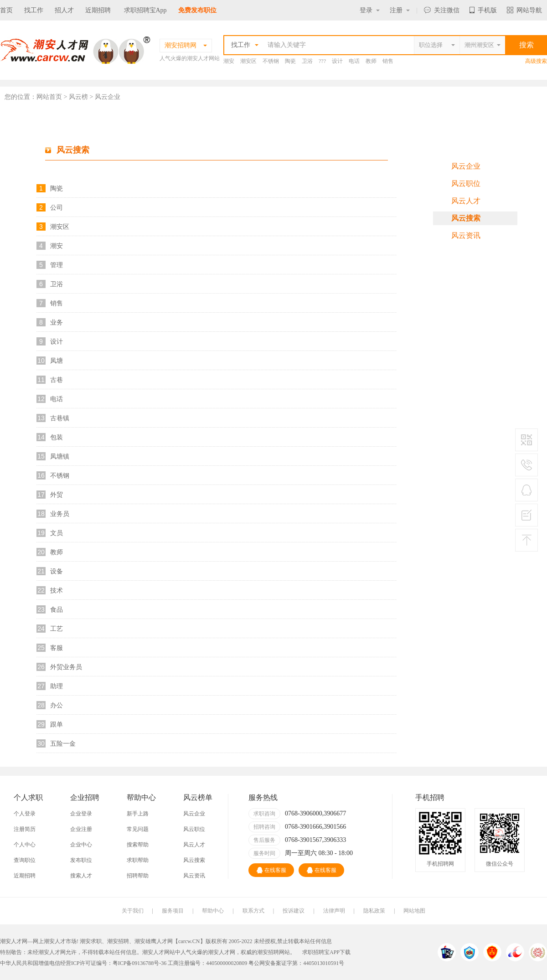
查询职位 (25, 860)
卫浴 (307, 61)
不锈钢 (271, 61)
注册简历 (25, 829)
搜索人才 (81, 876)
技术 (57, 590)
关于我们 (133, 911)
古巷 (57, 380)
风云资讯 (466, 235)
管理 (57, 265)
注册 (400, 10)
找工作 (34, 10)
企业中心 (81, 845)
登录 (370, 10)
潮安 (229, 61)
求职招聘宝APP (321, 952)
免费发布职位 (197, 10)
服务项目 (173, 911)
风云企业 (466, 166)
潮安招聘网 (271, 952)
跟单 (57, 724)
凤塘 (57, 361)
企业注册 (81, 829)
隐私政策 (374, 911)
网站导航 (524, 10)
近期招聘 (98, 10)
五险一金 (63, 743)
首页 (6, 10)
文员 (57, 533)
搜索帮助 (138, 845)
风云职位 (466, 183)
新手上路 (138, 814)
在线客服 (271, 870)
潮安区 (248, 61)
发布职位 (81, 860)
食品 (57, 609)
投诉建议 (294, 911)
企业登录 (81, 814)
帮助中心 (213, 911)
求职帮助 (138, 860)
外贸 (57, 495)
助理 (57, 686)
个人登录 (25, 814)
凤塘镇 (60, 456)
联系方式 (253, 911)
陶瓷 (290, 61)
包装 (57, 437)
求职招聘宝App (145, 10)
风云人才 (466, 201)
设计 (337, 61)
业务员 (60, 514)
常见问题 (138, 829)
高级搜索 (536, 61)
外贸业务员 (66, 667)
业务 (57, 322)
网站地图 (414, 911)
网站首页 (49, 97)
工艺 (57, 629)
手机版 (483, 10)
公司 (57, 207)
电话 (354, 61)
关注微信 (442, 10)
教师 (371, 61)
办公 (57, 705)
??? (322, 61)
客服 (57, 648)
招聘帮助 (138, 876)
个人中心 (25, 845)
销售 (388, 61)
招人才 (64, 10)
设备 (57, 571)
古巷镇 (60, 418)
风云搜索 (466, 218)
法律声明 (334, 911)
